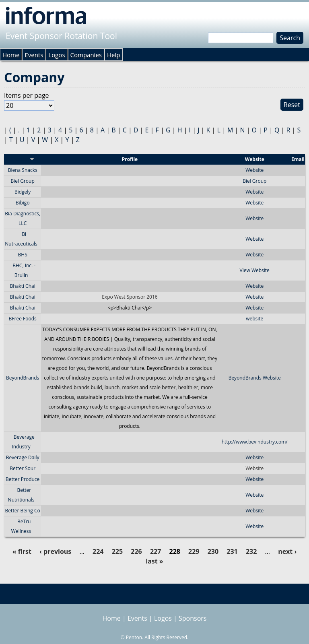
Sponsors (193, 618)
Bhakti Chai (23, 286)
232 (251, 551)
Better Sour (23, 468)
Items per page (27, 95)
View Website (255, 270)
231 (232, 551)
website (254, 319)
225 (117, 551)
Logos (57, 55)
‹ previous (55, 551)
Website (254, 170)
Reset (292, 105)
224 (98, 551)
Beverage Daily (23, 457)
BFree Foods (23, 319)
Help (113, 55)
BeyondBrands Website (255, 378)
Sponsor (22, 159)
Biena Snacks (23, 170)
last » (154, 561)
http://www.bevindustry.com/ (255, 442)
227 (156, 551)
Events (34, 55)
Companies (86, 55)
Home (11, 55)
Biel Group (23, 181)
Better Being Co (23, 511)
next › (287, 551)
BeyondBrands (23, 378)
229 (194, 551)
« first (22, 551)
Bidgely (23, 192)
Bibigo (23, 203)
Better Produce (23, 479)
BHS (23, 255)
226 (136, 551)
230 (213, 551)
